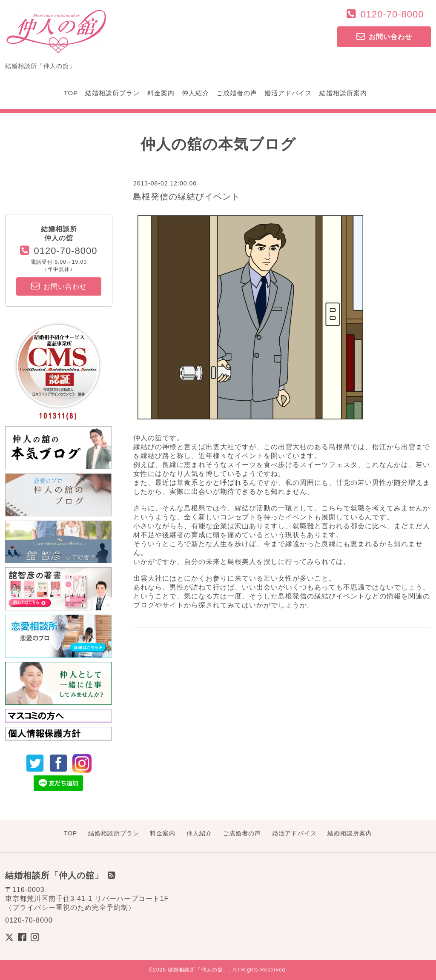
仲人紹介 (195, 93)
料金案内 (161, 93)
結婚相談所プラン (112, 93)
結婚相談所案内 (343, 93)
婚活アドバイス (288, 93)
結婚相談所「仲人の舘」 (198, 970)
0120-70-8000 (392, 14)
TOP (71, 93)
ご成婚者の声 (237, 93)
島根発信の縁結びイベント (186, 197)
